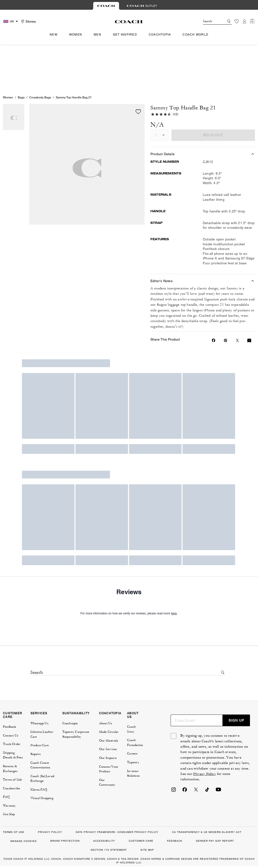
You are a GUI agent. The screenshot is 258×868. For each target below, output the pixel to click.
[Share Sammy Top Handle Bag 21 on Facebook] (214, 295)
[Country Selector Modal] (11, 21)
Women (8, 52)
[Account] (244, 21)
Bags (21, 52)
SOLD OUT (213, 90)
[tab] (106, 6)
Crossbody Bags (40, 52)
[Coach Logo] (129, 22)
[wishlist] (138, 66)
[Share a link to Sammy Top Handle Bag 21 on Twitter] (237, 295)
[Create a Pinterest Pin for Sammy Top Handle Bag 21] (226, 295)
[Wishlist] (237, 21)
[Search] (210, 21)
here (174, 568)
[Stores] (28, 21)
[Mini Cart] (252, 21)
